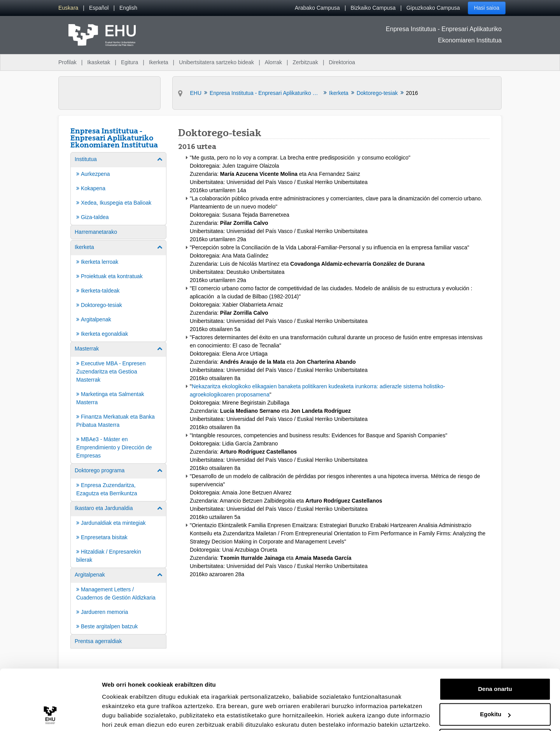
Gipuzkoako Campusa (433, 8)
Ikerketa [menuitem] (159, 62)
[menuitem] (68, 8)
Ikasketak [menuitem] (99, 62)
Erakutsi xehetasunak (132, 716)
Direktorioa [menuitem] (342, 62)
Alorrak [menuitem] (273, 62)
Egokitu (495, 684)
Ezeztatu (495, 709)
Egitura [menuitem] (129, 62)
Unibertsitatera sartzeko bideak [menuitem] (216, 62)
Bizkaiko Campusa (373, 8)
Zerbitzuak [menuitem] (305, 62)
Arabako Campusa (317, 8)
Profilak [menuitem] (67, 62)
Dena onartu (495, 658)
